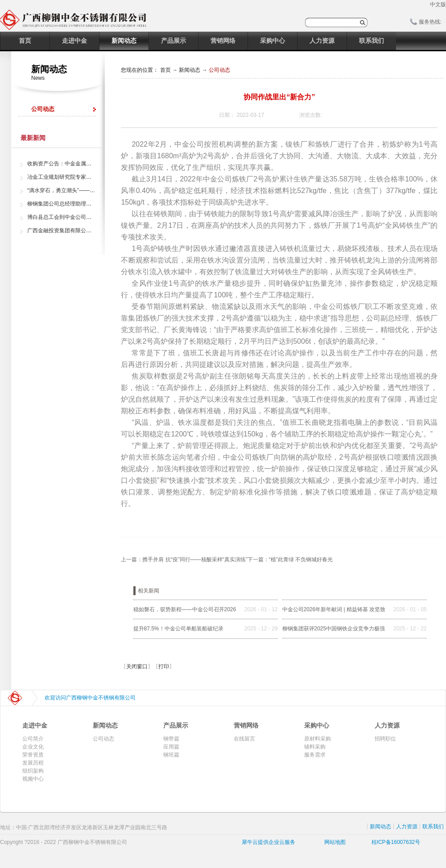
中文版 (438, 4)
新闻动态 (190, 70)
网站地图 (333, 842)
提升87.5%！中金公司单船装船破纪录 (178, 629)
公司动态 (219, 70)
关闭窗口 (137, 666)
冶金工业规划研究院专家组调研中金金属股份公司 (86, 177)
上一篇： (184, 559)
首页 (25, 41)
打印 (164, 666)
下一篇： (290, 559)
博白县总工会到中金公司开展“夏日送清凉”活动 (83, 217)
